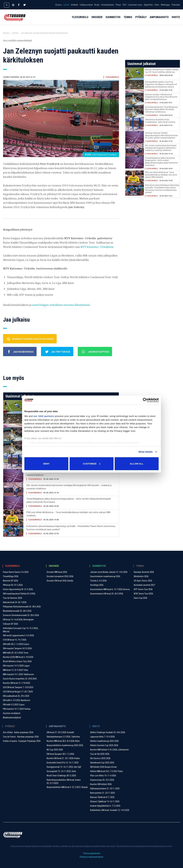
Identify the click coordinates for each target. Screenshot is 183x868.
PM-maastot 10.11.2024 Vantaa (17, 709)
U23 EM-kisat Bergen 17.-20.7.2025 (18, 692)
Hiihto (176, 20)
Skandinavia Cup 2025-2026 (102, 763)
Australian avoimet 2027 (144, 585)
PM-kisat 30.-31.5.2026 (13, 585)
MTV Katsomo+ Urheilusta (97, 247)
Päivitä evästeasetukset (92, 857)
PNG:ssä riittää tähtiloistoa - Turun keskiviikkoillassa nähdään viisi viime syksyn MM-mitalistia (69, 514)
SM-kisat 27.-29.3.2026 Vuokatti (60, 732)
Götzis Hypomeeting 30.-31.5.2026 (18, 589)
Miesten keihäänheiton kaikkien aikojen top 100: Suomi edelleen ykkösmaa (162, 71)
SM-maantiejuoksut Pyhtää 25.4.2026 (19, 594)
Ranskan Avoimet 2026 (144, 572)
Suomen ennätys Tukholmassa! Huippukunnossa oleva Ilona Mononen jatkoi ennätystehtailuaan (161, 97)
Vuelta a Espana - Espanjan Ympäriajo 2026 (22, 741)
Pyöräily (141, 20)
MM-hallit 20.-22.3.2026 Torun (16, 653)
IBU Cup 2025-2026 (55, 750)
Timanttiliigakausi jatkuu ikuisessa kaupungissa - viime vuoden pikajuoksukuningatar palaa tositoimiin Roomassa (69, 500)
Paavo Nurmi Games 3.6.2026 (16, 572)
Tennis (128, 20)
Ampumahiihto (159, 20)
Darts (157, 5)
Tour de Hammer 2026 (12, 598)
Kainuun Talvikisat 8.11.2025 (102, 797)
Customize (92, 464)
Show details (146, 452)
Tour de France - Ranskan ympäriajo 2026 (21, 737)
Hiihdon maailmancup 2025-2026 (104, 741)
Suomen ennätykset (12, 713)
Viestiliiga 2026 (97, 585)
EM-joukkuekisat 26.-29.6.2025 (16, 696)
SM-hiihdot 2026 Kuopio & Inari (103, 767)
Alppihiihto (148, 5)
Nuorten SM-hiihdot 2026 (101, 784)
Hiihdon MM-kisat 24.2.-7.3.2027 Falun (106, 771)
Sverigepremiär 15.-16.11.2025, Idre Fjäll (64, 767)
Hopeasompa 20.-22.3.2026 (102, 780)
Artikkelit (74, 5)
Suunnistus (113, 20)
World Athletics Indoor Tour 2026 (17, 661)
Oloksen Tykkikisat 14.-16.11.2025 (105, 801)
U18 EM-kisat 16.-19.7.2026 (15, 640)
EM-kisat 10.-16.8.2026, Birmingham (18, 620)
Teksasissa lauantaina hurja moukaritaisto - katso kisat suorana (160, 121)
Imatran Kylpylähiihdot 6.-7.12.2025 (105, 806)
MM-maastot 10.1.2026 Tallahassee (18, 674)
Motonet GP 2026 (10, 581)
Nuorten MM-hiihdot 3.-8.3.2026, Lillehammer (109, 750)
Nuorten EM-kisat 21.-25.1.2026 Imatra (63, 758)
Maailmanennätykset (12, 718)
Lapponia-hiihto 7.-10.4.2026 (102, 737)
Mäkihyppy (165, 5)
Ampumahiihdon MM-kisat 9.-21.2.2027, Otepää (67, 787)
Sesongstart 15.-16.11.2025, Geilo (61, 771)
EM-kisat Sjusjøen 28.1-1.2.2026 (60, 754)
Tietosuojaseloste (92, 853)
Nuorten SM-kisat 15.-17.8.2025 (17, 683)
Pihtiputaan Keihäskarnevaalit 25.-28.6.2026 (22, 607)
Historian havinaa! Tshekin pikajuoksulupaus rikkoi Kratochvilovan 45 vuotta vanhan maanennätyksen (68, 473)
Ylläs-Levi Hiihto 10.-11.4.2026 (103, 776)
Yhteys (118, 5)
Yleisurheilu (80, 20)
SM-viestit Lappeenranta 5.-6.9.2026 (18, 635)
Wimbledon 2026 (141, 576)
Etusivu (59, 5)
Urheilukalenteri (107, 5)
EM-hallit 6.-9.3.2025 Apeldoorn (17, 700)
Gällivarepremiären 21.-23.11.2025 (105, 789)
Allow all (137, 464)
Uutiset (66, 5)
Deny (46, 464)
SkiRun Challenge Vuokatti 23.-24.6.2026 (108, 732)
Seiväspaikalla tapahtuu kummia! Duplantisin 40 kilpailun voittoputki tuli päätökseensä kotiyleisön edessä (161, 84)
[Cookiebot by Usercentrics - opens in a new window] (145, 400)
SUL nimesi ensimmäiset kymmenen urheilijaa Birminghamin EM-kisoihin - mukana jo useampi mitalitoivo (69, 487)
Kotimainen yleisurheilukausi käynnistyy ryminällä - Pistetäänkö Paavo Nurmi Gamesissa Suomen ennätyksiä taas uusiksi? (71, 528)
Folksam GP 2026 (10, 624)
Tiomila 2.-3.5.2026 (98, 581)
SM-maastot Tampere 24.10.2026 (17, 648)
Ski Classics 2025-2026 (100, 758)
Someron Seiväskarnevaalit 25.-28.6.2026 (21, 615)
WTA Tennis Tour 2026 (143, 594)
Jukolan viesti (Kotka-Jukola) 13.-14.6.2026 (109, 572)
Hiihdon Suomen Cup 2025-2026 (104, 745)
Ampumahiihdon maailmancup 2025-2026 (65, 745)
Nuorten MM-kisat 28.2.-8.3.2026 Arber (63, 741)
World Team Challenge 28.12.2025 (61, 776)
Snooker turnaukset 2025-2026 (60, 576)
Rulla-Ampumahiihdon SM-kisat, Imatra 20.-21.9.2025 (64, 782)
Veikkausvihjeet (86, 5)
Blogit (97, 5)
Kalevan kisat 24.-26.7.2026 (15, 602)
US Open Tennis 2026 (143, 581)
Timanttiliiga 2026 (11, 576)
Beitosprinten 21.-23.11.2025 (103, 793)
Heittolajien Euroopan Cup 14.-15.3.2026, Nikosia (21, 630)
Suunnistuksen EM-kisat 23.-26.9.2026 (107, 594)
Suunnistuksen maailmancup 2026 (105, 576)
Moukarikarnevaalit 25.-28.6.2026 (17, 611)
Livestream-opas (135, 5)
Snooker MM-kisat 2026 (57, 572)
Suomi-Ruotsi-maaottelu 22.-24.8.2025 (20, 679)
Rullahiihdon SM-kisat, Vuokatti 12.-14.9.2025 (110, 810)
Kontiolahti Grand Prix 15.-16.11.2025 (63, 763)
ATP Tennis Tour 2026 (143, 589)
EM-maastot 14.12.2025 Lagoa (16, 666)
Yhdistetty (176, 5)
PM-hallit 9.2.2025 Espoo (14, 705)
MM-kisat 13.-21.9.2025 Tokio (16, 670)
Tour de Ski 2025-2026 (100, 754)
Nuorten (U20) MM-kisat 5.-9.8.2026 (18, 657)
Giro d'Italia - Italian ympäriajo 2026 (18, 732)
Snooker (97, 20)
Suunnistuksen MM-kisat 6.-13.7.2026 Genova (110, 589)
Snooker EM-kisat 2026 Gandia (60, 581)
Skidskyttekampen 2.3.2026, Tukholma (63, 737)
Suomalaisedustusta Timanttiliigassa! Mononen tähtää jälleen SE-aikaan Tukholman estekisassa (161, 109)
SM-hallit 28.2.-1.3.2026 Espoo (16, 644)
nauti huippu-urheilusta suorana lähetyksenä (61, 305)
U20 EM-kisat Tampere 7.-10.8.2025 (18, 687)
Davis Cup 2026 (140, 598)
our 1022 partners (44, 416)
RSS (125, 5)
